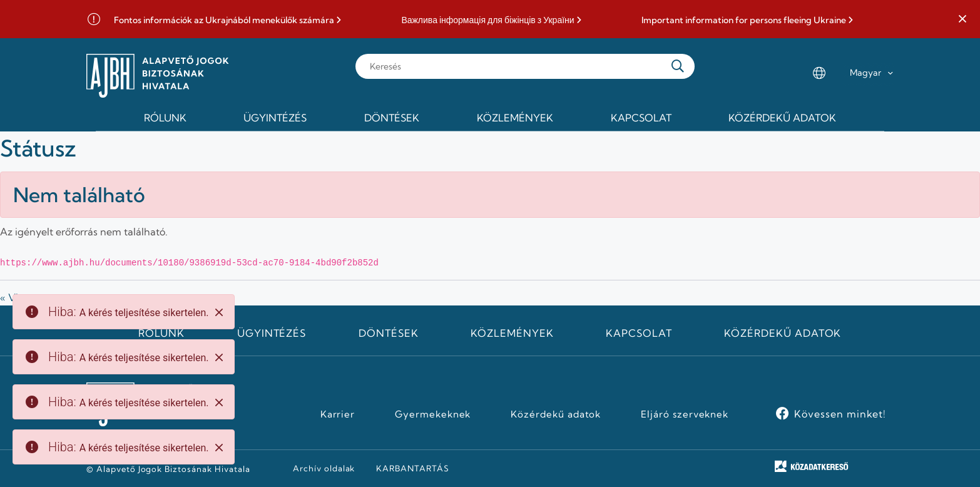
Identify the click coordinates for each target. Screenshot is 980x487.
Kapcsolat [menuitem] (641, 118)
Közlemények (512, 333)
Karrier (338, 414)
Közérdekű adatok (783, 333)
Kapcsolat (639, 333)
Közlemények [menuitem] (515, 118)
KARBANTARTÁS (413, 468)
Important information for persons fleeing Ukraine (744, 20)
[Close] (219, 312)
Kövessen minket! (840, 414)
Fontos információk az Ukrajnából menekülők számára (224, 20)
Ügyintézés (272, 333)
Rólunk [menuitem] (165, 118)
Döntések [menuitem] (392, 118)
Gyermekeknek (433, 414)
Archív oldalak (324, 468)
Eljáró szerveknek (685, 414)
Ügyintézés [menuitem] (275, 118)
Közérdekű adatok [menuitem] (782, 118)
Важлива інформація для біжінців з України (487, 20)
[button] (962, 19)
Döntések (389, 333)
